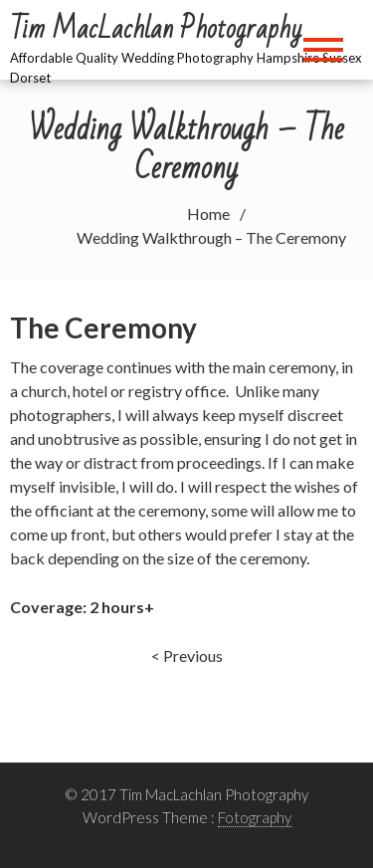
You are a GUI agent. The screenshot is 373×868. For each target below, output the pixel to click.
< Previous (187, 655)
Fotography (255, 817)
